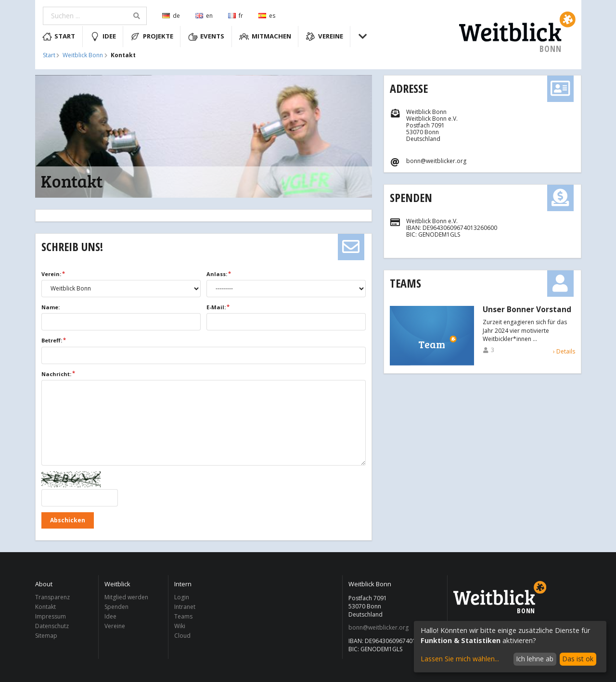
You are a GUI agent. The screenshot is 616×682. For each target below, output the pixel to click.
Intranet (185, 607)
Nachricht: (56, 374)
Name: (51, 307)
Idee (103, 37)
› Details (564, 351)
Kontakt (45, 607)
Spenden (411, 197)
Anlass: (217, 274)
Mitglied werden (126, 598)
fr (236, 16)
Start (59, 37)
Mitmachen (265, 37)
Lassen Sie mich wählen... (460, 659)
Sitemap (46, 635)
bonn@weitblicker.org (379, 628)
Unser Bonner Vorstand (527, 310)
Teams (405, 283)
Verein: (51, 274)
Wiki (180, 626)
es (267, 16)
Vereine (324, 37)
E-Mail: (216, 307)
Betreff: (52, 340)
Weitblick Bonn (83, 55)
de (171, 16)
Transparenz (52, 598)
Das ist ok (578, 659)
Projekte (152, 37)
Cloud (182, 635)
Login (182, 598)
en (204, 16)
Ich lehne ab (535, 659)
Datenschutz (52, 626)
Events (206, 37)
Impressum (51, 616)
